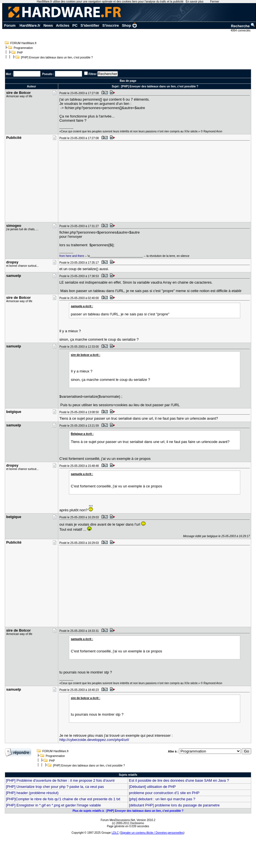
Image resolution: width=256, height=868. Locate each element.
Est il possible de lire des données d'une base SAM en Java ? (179, 780)
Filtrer (93, 74)
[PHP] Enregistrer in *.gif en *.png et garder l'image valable (53, 805)
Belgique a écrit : (82, 434)
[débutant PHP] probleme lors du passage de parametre (174, 805)
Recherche (243, 26)
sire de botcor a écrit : (86, 355)
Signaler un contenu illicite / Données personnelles (152, 833)
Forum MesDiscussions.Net (118, 820)
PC (75, 25)
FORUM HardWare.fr (24, 43)
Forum (10, 25)
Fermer (215, 2)
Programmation (23, 48)
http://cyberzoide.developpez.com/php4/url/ (94, 740)
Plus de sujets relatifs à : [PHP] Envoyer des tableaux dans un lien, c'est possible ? (128, 811)
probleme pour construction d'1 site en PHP (164, 793)
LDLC (115, 833)
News (48, 25)
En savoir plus (195, 2)
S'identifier (90, 25)
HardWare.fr (30, 25)
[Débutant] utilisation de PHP (152, 787)
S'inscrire (111, 25)
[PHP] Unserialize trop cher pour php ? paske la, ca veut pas (55, 787)
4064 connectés (241, 30)
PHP (20, 53)
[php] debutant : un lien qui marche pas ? (162, 799)
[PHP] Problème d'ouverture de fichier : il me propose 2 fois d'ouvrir (60, 780)
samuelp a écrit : (82, 306)
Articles (63, 25)
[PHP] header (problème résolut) (32, 793)
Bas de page (128, 81)
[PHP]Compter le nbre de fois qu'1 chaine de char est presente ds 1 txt (63, 799)
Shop (129, 25)
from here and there (72, 256)
